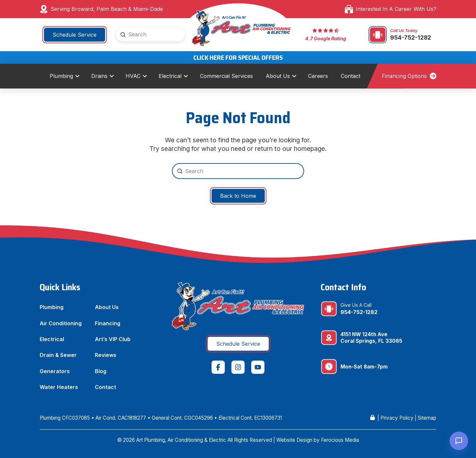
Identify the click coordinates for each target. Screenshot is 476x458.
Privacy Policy (397, 418)
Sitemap (427, 418)
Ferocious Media (340, 440)
